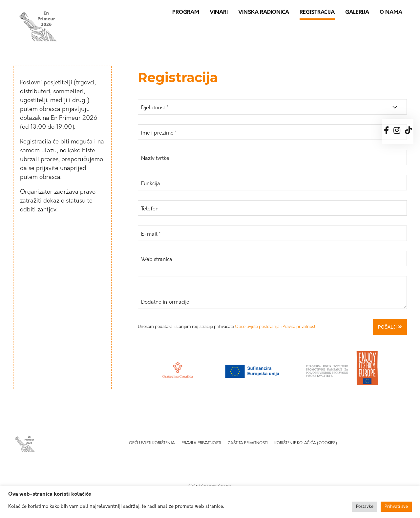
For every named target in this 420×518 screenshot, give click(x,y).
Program (186, 12)
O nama (391, 12)
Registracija (317, 12)
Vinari (219, 12)
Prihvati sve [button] (396, 507)
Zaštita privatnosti (248, 443)
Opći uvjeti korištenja (152, 443)
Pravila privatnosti (299, 327)
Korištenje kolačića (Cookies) (306, 443)
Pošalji (390, 327)
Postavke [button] (365, 507)
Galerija (357, 12)
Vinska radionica (264, 12)
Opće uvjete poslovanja (257, 327)
